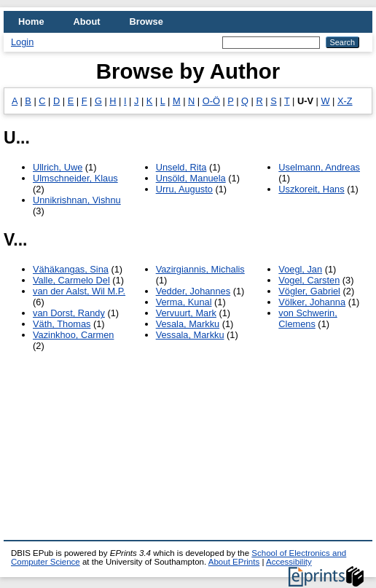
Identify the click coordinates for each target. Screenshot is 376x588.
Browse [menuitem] (146, 21)
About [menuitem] (87, 21)
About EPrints (234, 562)
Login (22, 42)
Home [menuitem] (31, 21)
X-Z (345, 101)
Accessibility (289, 562)
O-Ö (211, 101)
